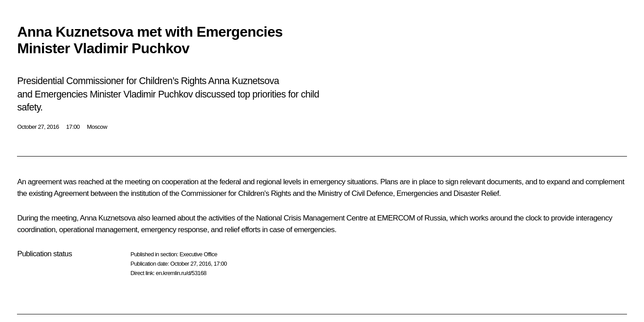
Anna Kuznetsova (108, 218)
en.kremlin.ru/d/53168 (181, 273)
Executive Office (198, 254)
